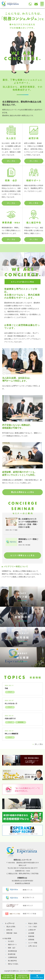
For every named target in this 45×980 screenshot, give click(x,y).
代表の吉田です (10, 719)
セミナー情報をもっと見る (23, 555)
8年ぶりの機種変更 (12, 734)
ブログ (10, 692)
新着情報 (21, 722)
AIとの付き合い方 (11, 704)
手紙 (6, 688)
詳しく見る (11, 161)
